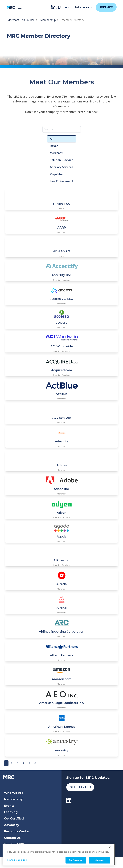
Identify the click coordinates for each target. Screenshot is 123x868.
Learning (11, 812)
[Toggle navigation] (20, 7)
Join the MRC (14, 844)
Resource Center (17, 831)
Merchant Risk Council (21, 20)
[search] (65, 7)
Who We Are (14, 793)
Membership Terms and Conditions (96, 862)
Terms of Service (52, 862)
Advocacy (12, 825)
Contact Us (12, 838)
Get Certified (14, 819)
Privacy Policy (71, 862)
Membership (48, 20)
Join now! (92, 112)
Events (9, 806)
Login (8, 851)
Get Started (80, 787)
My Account (53, 7)
